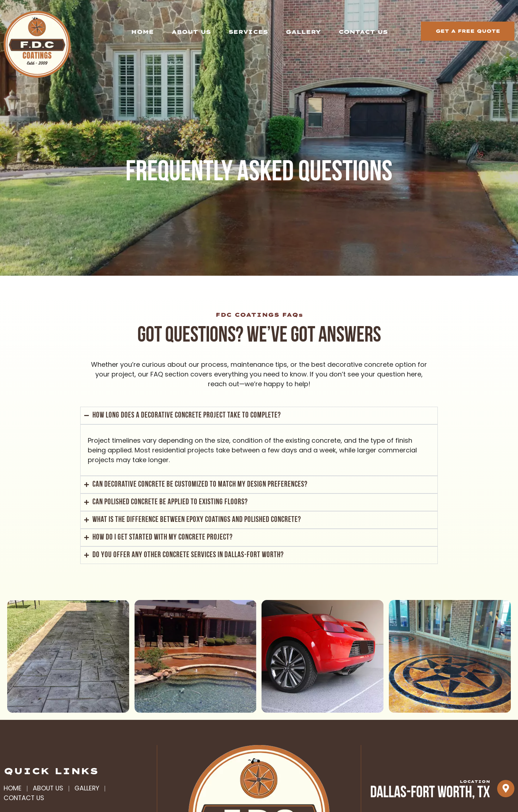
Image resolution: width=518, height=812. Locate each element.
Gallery (303, 32)
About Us (191, 32)
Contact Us (363, 32)
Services (248, 32)
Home (142, 32)
